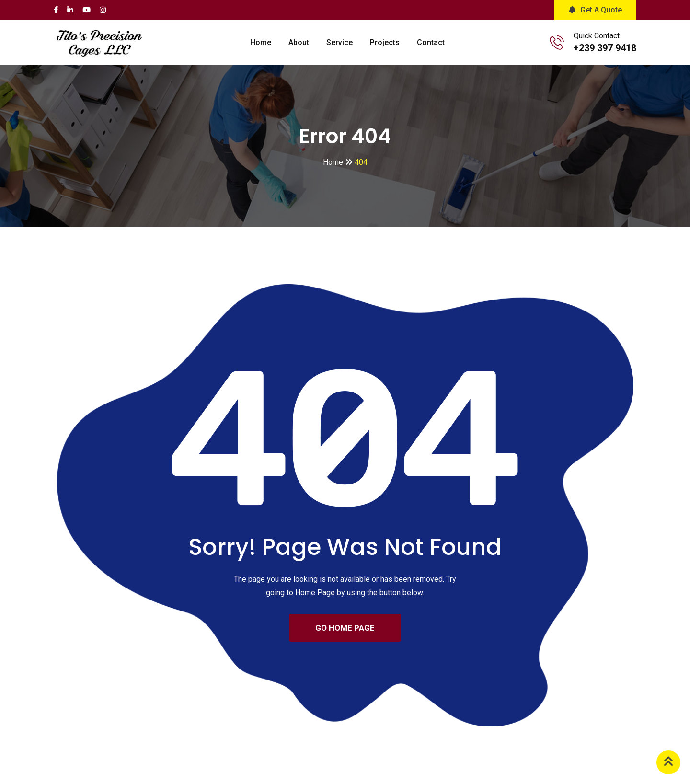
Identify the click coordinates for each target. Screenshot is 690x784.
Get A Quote (595, 10)
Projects (385, 42)
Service (339, 42)
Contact (431, 42)
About (299, 42)
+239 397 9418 (605, 48)
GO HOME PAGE (345, 628)
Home (261, 42)
